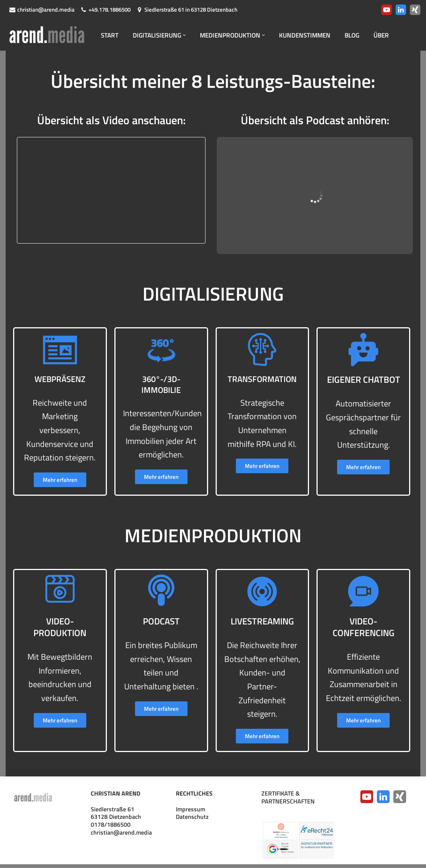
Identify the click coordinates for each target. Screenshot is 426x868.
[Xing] (415, 10)
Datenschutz (192, 820)
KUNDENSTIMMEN (314, 35)
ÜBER (394, 35)
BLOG (363, 35)
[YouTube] (367, 800)
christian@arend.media (46, 10)
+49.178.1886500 (109, 10)
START (110, 35)
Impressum (190, 813)
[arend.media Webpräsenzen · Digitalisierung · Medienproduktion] (49, 35)
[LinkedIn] (401, 10)
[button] (188, 35)
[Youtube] (387, 10)
